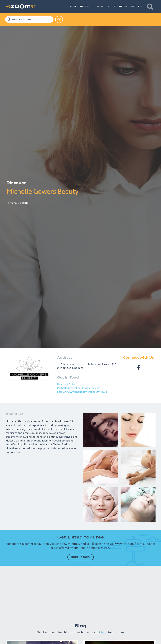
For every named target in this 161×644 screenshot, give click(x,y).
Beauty (24, 203)
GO (59, 19)
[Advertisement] (81, 593)
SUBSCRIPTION (120, 6)
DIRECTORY (84, 6)
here (104, 632)
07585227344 (66, 384)
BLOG (132, 6)
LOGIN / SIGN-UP (101, 6)
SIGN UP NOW (81, 557)
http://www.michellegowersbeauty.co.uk (82, 392)
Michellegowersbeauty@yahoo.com (79, 388)
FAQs (140, 6)
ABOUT (73, 6)
